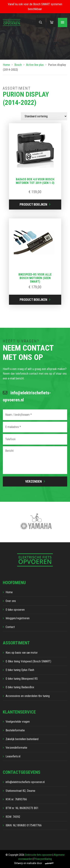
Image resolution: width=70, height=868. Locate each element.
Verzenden (34, 481)
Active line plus (35, 65)
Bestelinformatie (15, 730)
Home (6, 65)
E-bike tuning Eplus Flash (20, 670)
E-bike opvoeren (15, 610)
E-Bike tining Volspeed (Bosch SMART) (28, 661)
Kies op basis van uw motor (22, 653)
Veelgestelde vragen (18, 722)
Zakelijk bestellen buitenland (22, 739)
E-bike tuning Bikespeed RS (22, 679)
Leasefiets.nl (13, 756)
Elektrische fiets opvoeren (38, 855)
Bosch (18, 65)
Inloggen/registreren (18, 618)
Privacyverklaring (43, 859)
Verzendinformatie (16, 748)
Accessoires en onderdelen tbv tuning (28, 696)
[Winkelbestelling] (44, 116)
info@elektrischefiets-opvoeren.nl (27, 396)
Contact (10, 627)
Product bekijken (33, 204)
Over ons (11, 601)
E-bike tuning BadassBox (20, 687)
